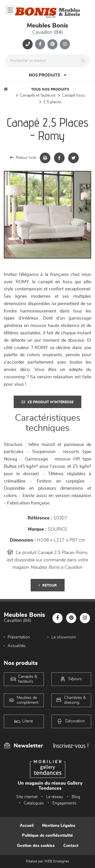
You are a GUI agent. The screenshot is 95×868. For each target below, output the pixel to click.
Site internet (27, 797)
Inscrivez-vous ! (71, 746)
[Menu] (10, 10)
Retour (48, 585)
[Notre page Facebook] (40, 44)
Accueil (27, 826)
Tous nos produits (50, 89)
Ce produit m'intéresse (48, 402)
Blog (76, 797)
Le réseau (55, 797)
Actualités (17, 646)
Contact (71, 846)
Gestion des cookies (36, 846)
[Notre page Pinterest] (52, 44)
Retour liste (23, 158)
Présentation (19, 637)
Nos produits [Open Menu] (48, 75)
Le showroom (64, 637)
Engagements (64, 803)
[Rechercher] (84, 61)
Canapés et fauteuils (38, 95)
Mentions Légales (59, 826)
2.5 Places (52, 102)
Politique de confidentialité (48, 835)
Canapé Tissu (73, 95)
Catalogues (34, 803)
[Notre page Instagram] (65, 44)
